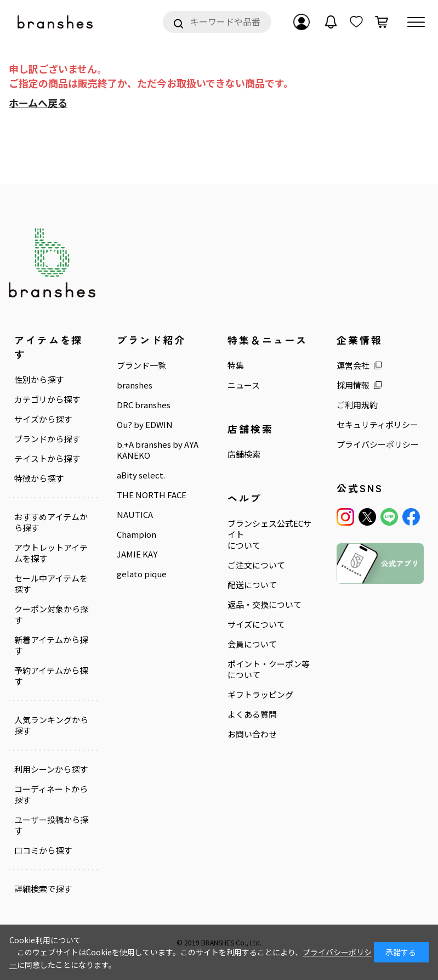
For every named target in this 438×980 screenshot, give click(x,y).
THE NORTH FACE (152, 495)
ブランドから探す (47, 439)
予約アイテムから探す (51, 676)
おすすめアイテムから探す (51, 522)
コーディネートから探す (51, 795)
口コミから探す (43, 851)
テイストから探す (47, 459)
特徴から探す (39, 478)
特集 (236, 365)
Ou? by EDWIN (145, 425)
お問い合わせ (252, 734)
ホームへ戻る (38, 103)
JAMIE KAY (137, 554)
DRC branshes (144, 405)
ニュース (244, 385)
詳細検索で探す (43, 889)
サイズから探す (43, 419)
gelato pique (142, 574)
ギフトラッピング (260, 695)
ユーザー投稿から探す (51, 825)
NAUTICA (135, 515)
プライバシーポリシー (378, 444)
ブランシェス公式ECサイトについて (269, 534)
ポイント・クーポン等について (269, 669)
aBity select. (141, 475)
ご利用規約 (357, 405)
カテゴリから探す (47, 399)
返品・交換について (264, 605)
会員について (252, 644)
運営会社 (353, 365)
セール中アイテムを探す (51, 584)
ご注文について (256, 565)
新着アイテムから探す (51, 645)
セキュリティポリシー (377, 425)
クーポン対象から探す (51, 615)
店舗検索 (244, 454)
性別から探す (39, 380)
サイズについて (256, 624)
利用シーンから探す (51, 769)
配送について (252, 585)
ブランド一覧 (141, 365)
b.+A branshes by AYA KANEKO (158, 450)
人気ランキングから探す (51, 725)
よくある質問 (252, 714)
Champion (136, 534)
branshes (135, 385)
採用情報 (353, 385)
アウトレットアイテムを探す (51, 553)
